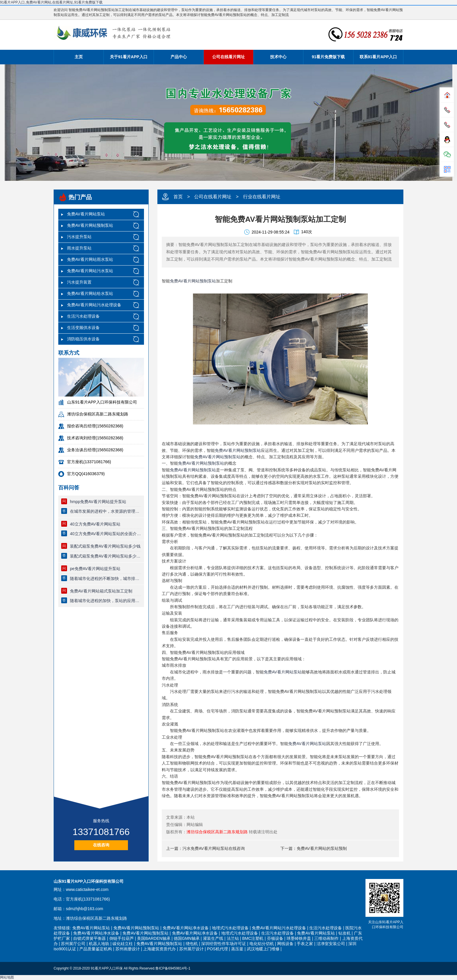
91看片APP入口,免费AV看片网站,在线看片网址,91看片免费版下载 (51, 2)
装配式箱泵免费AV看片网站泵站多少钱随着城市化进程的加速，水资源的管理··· (106, 556)
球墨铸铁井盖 (299, 938)
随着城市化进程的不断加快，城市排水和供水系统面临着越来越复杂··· (106, 579)
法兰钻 (233, 938)
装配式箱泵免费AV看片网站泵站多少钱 (105, 546)
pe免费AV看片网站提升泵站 (95, 569)
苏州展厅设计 (191, 949)
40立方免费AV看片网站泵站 (95, 524)
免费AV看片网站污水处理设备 (94, 305)
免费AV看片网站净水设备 (186, 928)
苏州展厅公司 (73, 944)
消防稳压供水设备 (83, 339)
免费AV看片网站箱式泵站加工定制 (101, 591)
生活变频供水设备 (83, 328)
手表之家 (305, 944)
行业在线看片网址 (262, 197)
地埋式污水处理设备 (230, 928)
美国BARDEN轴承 (154, 938)
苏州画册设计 (128, 949)
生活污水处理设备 (83, 316)
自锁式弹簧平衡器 (89, 938)
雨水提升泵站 (79, 248)
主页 (79, 57)
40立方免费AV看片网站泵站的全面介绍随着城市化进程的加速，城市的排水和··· (106, 534)
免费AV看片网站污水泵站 (90, 271)
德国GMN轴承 (187, 938)
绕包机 (192, 944)
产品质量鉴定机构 (96, 949)
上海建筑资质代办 (159, 949)
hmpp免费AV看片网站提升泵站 (98, 502)
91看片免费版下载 (328, 57)
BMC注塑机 (253, 938)
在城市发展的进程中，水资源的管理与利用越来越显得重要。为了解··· (106, 511)
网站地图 (7, 977)
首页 (178, 197)
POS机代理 (217, 949)
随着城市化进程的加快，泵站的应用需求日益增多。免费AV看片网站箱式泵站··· (106, 601)
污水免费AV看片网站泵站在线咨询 (214, 848)
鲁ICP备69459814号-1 (173, 968)
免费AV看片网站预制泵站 (90, 225)
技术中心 (278, 57)
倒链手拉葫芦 (122, 938)
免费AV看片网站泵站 (86, 214)
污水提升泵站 (79, 237)
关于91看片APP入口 (129, 57)
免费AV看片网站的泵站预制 (322, 848)
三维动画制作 (326, 938)
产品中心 (179, 57)
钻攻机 (344, 933)
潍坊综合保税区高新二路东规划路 (217, 832)
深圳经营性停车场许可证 (224, 944)
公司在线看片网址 (228, 57)
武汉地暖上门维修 (263, 949)
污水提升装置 (79, 282)
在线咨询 (101, 845)
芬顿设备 (275, 938)
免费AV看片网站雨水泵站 (90, 259)
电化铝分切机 (262, 944)
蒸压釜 (237, 949)
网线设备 (285, 944)
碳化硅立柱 (123, 944)
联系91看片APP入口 (378, 57)
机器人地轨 (99, 944)
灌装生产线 (213, 938)
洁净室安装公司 (331, 944)
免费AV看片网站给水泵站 (90, 293)
